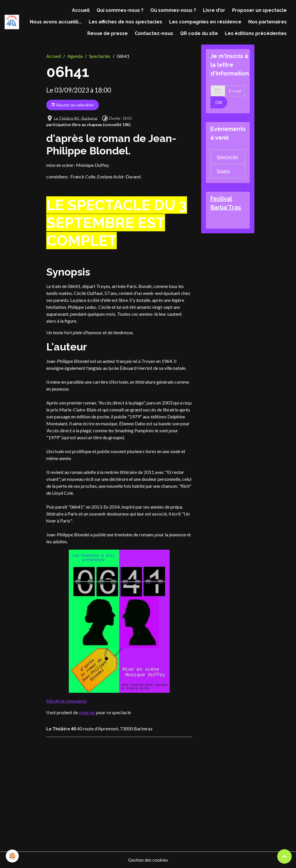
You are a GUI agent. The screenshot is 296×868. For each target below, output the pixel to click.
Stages (223, 171)
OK (219, 102)
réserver (87, 712)
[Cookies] (12, 856)
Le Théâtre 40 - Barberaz (76, 118)
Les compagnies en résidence (205, 22)
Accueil (81, 10)
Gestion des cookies (148, 860)
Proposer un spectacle (259, 10)
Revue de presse (108, 33)
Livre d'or (214, 10)
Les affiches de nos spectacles (125, 22)
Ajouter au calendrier (73, 105)
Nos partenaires (268, 22)
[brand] (12, 22)
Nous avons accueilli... (56, 22)
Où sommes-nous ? (173, 10)
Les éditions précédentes (256, 33)
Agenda (75, 56)
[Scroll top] (284, 856)
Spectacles (100, 56)
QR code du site (199, 33)
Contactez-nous (154, 33)
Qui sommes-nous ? (120, 10)
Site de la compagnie (66, 701)
